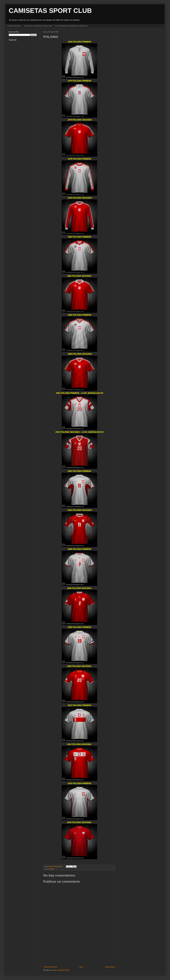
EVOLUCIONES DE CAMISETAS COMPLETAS (71, 26)
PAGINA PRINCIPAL (14, 26)
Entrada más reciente (50, 967)
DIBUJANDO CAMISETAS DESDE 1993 (38, 26)
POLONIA (51, 869)
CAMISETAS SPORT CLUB (50, 11)
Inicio (81, 967)
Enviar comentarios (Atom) (61, 970)
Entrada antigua (110, 967)
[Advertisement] (79, 948)
